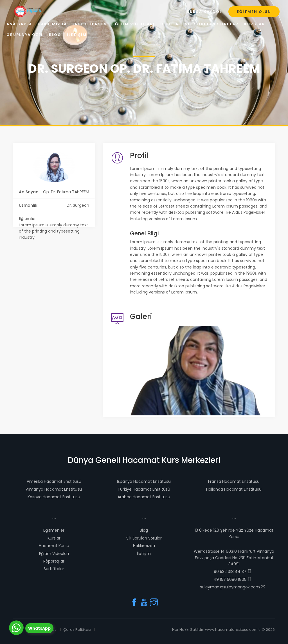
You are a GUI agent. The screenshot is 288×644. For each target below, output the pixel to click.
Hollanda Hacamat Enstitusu (234, 489)
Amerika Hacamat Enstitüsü (54, 481)
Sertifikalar (54, 569)
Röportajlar (54, 561)
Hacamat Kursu (54, 546)
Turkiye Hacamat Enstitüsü (144, 489)
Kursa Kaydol (204, 12)
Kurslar (54, 538)
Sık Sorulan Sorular (144, 538)
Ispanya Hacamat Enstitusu (144, 481)
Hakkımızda (144, 546)
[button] (140, 371)
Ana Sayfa (19, 24)
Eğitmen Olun (254, 12)
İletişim (144, 554)
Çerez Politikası (77, 630)
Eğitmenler (54, 530)
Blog (144, 530)
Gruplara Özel (25, 35)
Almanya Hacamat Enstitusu (54, 489)
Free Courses (90, 24)
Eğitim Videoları (54, 554)
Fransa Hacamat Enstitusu (234, 481)
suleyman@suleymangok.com (232, 587)
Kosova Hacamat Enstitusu (54, 497)
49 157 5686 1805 (232, 579)
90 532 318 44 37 (233, 572)
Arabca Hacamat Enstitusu (144, 497)
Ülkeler (170, 24)
